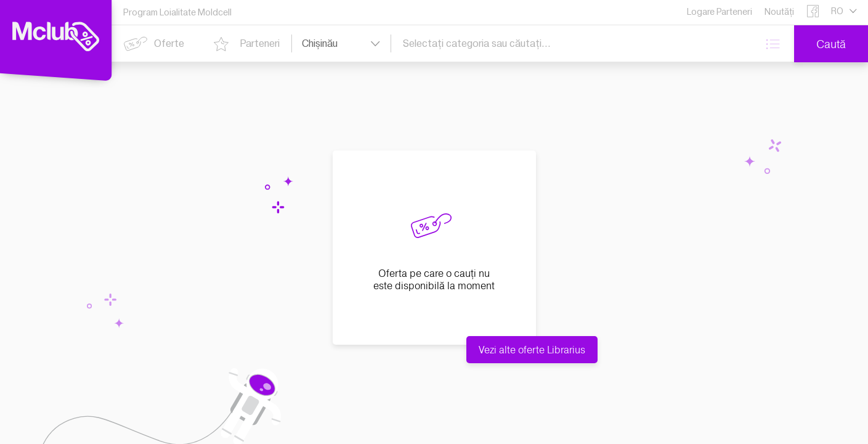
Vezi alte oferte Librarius (532, 350)
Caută (831, 44)
